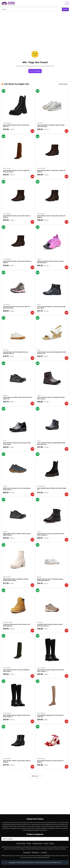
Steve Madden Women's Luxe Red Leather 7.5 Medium (50, 761)
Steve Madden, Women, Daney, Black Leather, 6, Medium (17, 761)
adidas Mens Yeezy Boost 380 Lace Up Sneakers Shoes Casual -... (17, 489)
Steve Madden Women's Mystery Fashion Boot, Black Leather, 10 (17, 716)
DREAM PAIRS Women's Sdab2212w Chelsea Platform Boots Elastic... (16, 580)
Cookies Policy (37, 843)
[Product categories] (35, 839)
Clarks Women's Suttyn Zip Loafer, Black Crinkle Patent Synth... (17, 443)
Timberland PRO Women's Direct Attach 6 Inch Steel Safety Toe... (17, 625)
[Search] (32, 9)
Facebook (35, 852)
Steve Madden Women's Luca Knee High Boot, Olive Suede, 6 (16, 671)
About (29, 843)
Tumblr (44, 852)
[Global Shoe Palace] (8, 3)
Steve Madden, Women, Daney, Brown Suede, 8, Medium (17, 216)
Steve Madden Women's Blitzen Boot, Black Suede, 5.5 (52, 489)
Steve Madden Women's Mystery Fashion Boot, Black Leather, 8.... (51, 671)
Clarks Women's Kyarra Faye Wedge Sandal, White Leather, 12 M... (52, 353)
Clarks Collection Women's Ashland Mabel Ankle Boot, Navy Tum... (51, 443)
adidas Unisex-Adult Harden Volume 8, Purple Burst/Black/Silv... (50, 262)
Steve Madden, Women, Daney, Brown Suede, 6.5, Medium (17, 262)
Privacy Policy (21, 843)
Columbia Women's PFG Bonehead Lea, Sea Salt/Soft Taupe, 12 (16, 353)
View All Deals (63, 84)
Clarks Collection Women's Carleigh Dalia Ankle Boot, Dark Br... (51, 398)
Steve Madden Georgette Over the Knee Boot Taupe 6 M (50, 716)
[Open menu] (67, 3)
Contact (46, 843)
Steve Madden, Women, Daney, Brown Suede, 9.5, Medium (52, 171)
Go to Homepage (35, 71)
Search (65, 9)
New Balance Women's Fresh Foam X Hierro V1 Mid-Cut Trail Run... (17, 307)
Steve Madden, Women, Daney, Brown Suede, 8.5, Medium (52, 216)
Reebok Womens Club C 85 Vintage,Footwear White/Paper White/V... (50, 580)
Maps (52, 843)
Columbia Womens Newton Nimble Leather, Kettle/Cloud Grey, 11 (50, 625)
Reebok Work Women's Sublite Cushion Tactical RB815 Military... (17, 534)
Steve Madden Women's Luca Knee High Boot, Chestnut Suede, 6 (16, 171)
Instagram (27, 852)
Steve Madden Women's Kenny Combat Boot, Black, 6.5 (16, 126)
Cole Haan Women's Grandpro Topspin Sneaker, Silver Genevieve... (51, 126)
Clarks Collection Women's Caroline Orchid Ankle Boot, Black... (51, 307)
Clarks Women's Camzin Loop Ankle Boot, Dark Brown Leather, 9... (51, 534)
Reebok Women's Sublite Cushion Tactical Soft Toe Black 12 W (18, 398)
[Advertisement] (35, 27)
